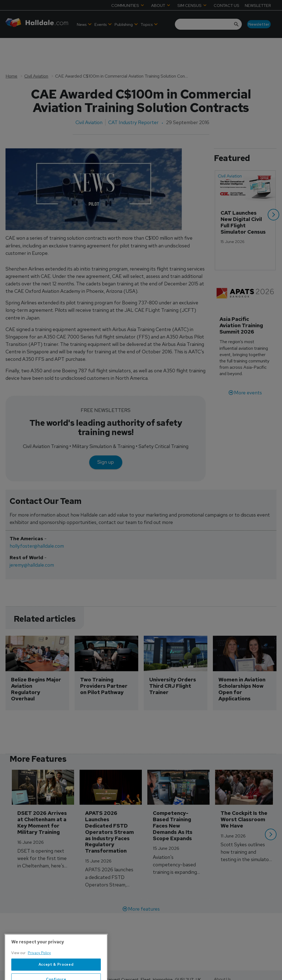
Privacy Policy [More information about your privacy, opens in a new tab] (39, 969)
